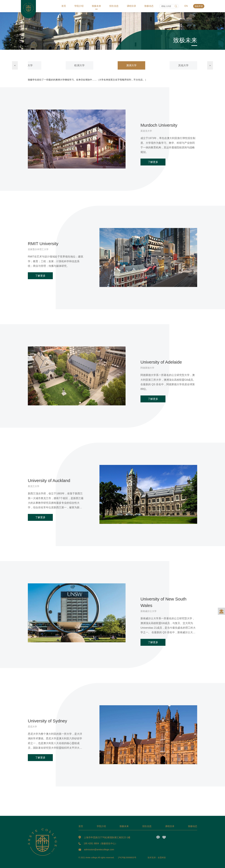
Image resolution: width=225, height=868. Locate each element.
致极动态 (149, 6)
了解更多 (153, 162)
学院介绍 (79, 6)
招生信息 (114, 6)
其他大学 (183, 65)
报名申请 (199, 6)
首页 (64, 6)
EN (186, 6)
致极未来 (96, 6)
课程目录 (131, 6)
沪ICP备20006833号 (127, 858)
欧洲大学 (79, 65)
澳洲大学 (131, 65)
